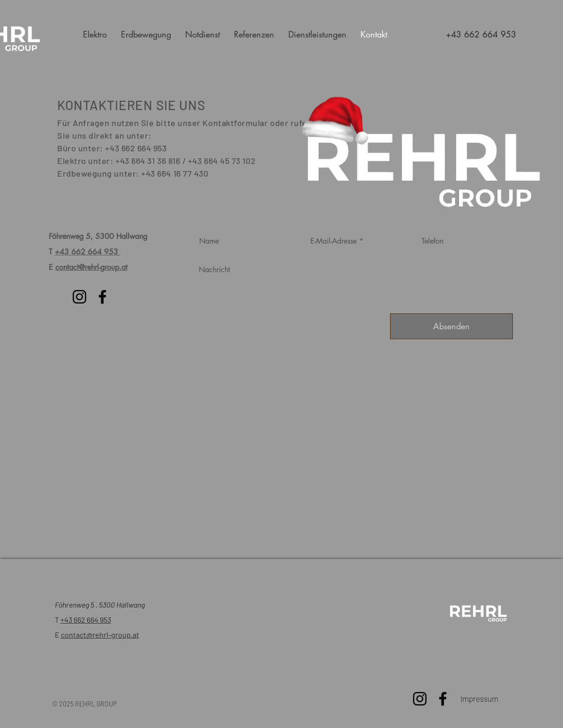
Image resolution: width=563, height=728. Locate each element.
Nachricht (214, 270)
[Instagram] (79, 297)
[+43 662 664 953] (481, 34)
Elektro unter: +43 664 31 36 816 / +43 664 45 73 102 (156, 161)
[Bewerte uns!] (477, 614)
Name (209, 241)
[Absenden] (451, 326)
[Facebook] (102, 297)
